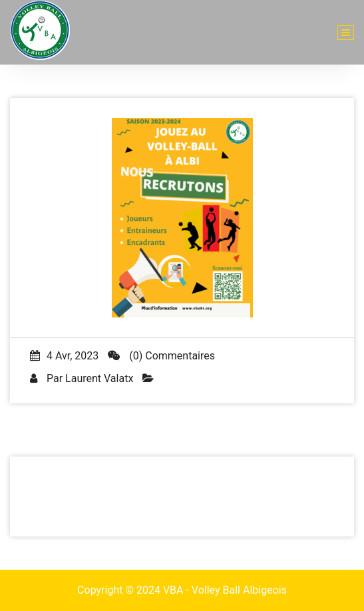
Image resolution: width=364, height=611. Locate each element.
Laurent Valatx (99, 378)
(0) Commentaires (161, 356)
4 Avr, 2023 (64, 356)
